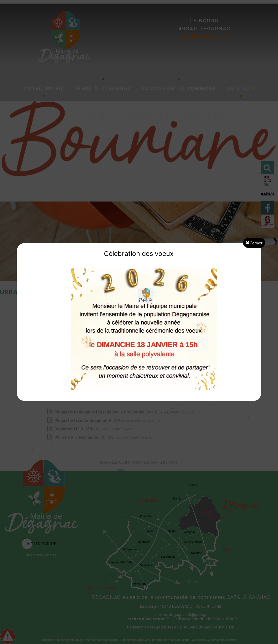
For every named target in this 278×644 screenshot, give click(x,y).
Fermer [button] (254, 243)
